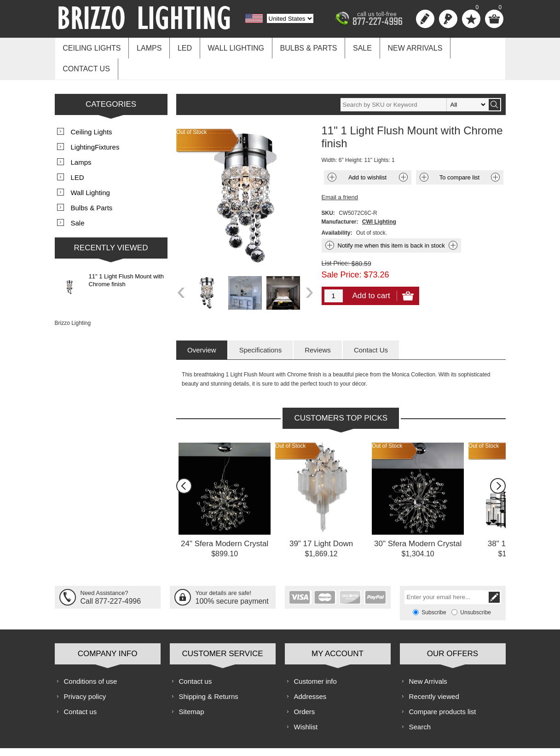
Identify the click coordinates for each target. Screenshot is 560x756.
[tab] (202, 326)
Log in (448, 19)
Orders (305, 688)
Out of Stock (290, 422)
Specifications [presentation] (261, 326)
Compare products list (443, 688)
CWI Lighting (379, 198)
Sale (353, 47)
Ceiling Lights (91, 47)
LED (181, 47)
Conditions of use (91, 658)
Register (425, 19)
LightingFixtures (95, 124)
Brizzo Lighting (73, 300)
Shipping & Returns (209, 673)
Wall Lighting (230, 47)
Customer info (315, 658)
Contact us (470, 47)
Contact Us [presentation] (371, 326)
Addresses (310, 673)
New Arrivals (404, 47)
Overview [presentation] (202, 326)
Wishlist (306, 703)
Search (420, 703)
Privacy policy (85, 673)
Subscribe (434, 589)
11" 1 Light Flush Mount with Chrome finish (127, 257)
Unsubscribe (476, 589)
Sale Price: (342, 251)
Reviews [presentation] (318, 326)
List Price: (336, 240)
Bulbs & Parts (301, 47)
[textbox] (414, 81)
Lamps (147, 47)
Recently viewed (434, 673)
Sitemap (192, 688)
